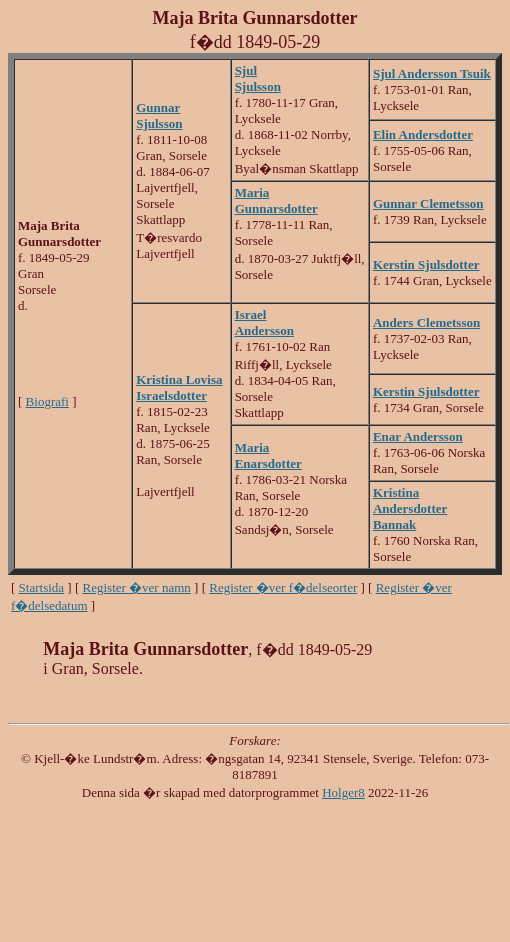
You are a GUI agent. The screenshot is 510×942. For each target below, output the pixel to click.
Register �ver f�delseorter (283, 587)
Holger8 (343, 792)
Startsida (42, 587)
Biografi (47, 401)
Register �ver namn (137, 587)
